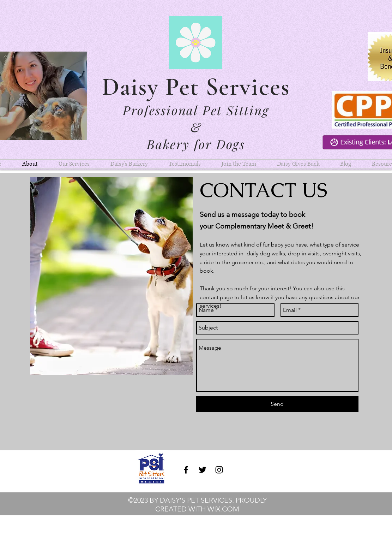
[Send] (277, 404)
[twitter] (203, 470)
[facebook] (186, 470)
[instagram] (219, 470)
